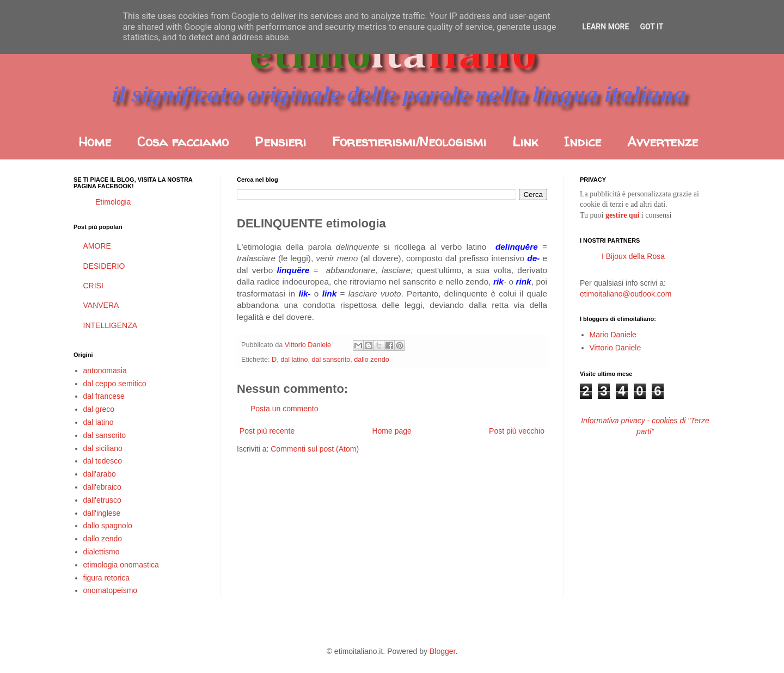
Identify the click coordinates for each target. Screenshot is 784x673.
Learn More (605, 27)
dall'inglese (102, 513)
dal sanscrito (331, 360)
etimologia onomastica (121, 565)
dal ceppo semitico (115, 384)
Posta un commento (284, 409)
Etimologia (113, 202)
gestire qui (622, 215)
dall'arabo (100, 474)
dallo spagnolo (108, 526)
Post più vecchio (517, 431)
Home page (391, 431)
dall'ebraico (102, 487)
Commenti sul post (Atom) (315, 449)
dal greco (99, 409)
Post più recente (267, 431)
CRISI (93, 286)
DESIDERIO (104, 266)
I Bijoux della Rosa (633, 256)
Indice (583, 142)
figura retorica (107, 578)
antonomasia (105, 371)
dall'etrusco (102, 500)
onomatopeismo (111, 590)
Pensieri (280, 142)
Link (525, 142)
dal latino (294, 360)
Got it (651, 27)
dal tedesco (103, 461)
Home (95, 142)
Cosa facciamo (183, 142)
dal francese (104, 396)
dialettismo (102, 552)
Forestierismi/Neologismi (409, 142)
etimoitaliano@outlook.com (626, 294)
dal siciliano (103, 448)
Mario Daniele (613, 335)
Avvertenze (663, 142)
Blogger (442, 651)
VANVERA (101, 305)
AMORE (97, 246)
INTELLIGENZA (111, 325)
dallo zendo (371, 360)
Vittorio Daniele (615, 348)
